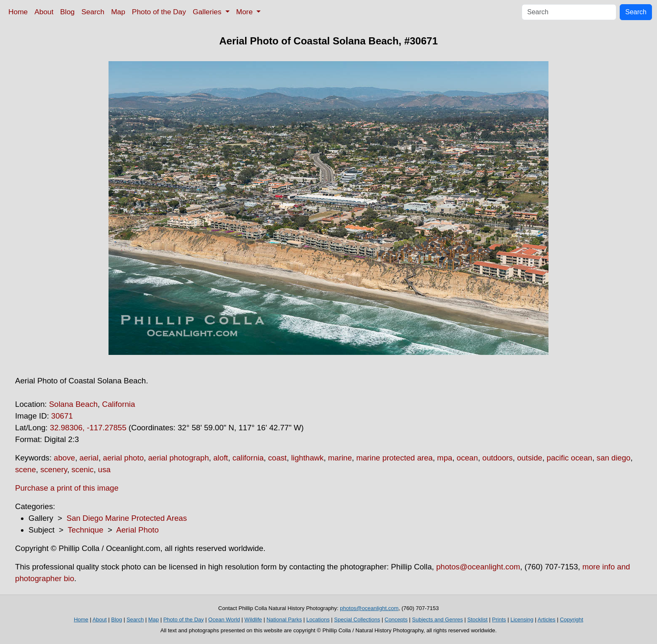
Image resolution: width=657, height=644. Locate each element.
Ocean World (224, 619)
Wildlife (253, 619)
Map (118, 12)
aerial (89, 458)
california (248, 458)
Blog (68, 12)
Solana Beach (73, 404)
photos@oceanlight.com (478, 567)
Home (18, 12)
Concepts (396, 619)
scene (26, 469)
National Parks (284, 619)
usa (104, 469)
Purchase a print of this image (67, 488)
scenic (83, 469)
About (44, 12)
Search (93, 12)
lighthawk (308, 458)
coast (278, 458)
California (118, 404)
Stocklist (477, 619)
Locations (318, 619)
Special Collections (357, 619)
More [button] (246, 12)
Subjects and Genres (437, 619)
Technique (86, 530)
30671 (62, 416)
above (64, 458)
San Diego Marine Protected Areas (127, 518)
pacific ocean (570, 458)
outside (530, 458)
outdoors (498, 458)
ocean (467, 458)
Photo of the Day (159, 12)
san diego (614, 458)
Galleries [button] (208, 12)
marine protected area (394, 458)
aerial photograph (178, 458)
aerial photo (124, 458)
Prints (499, 619)
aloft (221, 458)
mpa (445, 458)
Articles (547, 619)
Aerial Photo (137, 530)
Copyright (572, 619)
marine (340, 458)
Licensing (522, 619)
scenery (54, 469)
